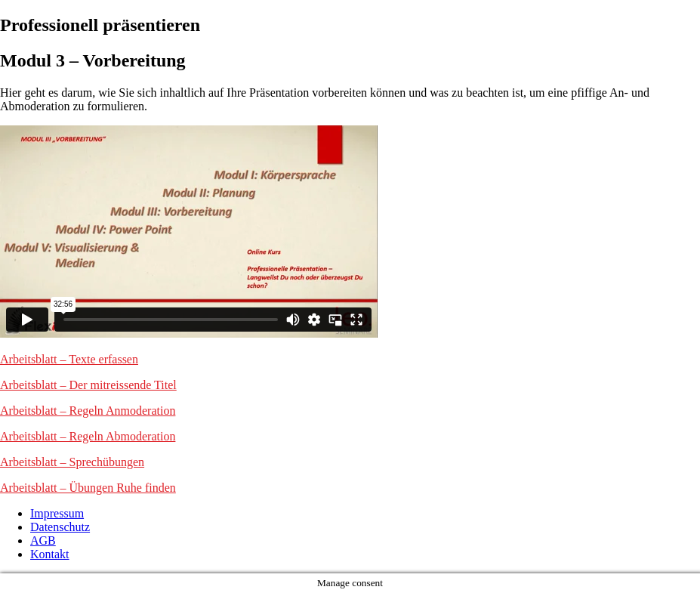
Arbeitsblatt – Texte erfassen (69, 359)
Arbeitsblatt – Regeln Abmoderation (88, 436)
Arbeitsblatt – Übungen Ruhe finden (88, 488)
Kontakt (50, 554)
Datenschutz (60, 527)
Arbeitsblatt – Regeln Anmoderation (88, 411)
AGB (43, 540)
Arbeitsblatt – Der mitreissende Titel (88, 385)
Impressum (57, 513)
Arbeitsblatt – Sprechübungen (72, 462)
